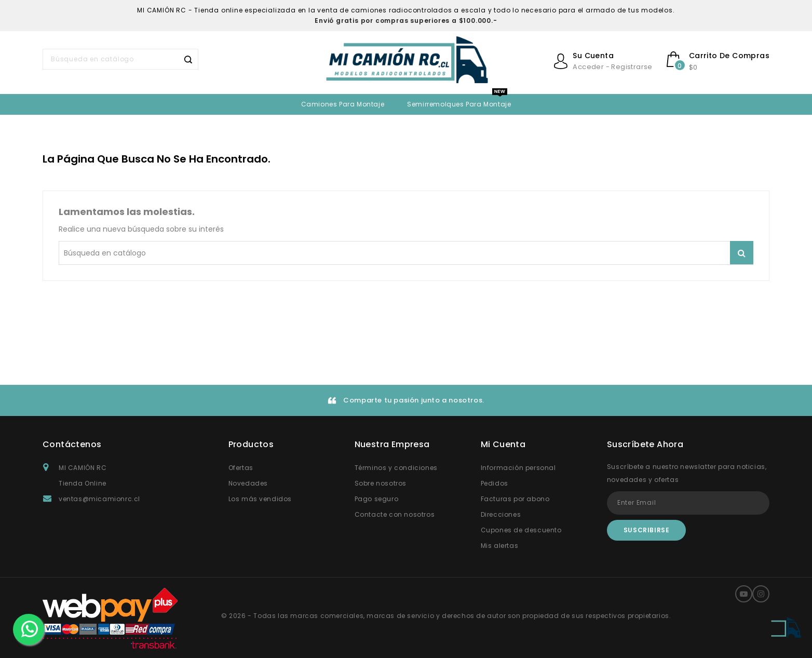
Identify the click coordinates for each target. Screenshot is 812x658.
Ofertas (241, 468)
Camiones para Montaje (343, 104)
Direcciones (501, 514)
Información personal (518, 468)
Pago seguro (377, 499)
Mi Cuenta (503, 444)
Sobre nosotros (381, 483)
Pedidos (495, 483)
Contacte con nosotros (395, 514)
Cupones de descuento (521, 530)
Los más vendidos (260, 499)
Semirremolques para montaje (459, 104)
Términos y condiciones (396, 468)
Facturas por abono (515, 499)
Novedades (248, 483)
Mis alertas (500, 546)
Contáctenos (72, 444)
